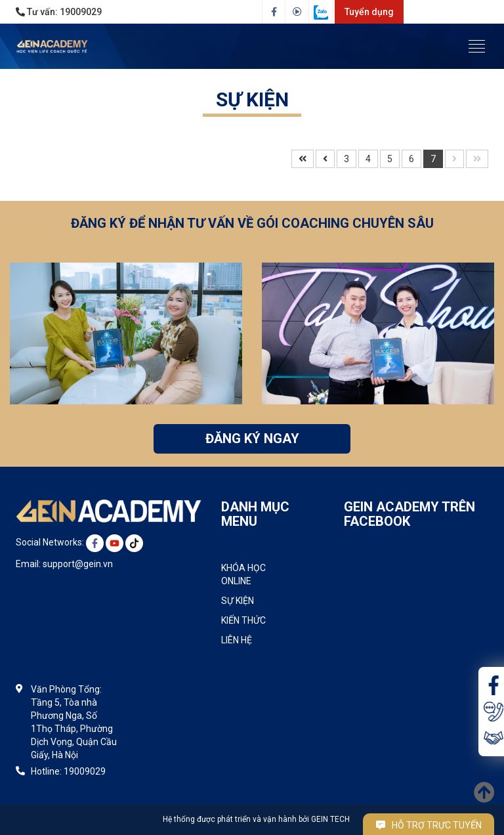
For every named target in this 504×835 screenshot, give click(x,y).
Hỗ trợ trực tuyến (429, 825)
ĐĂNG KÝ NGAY (252, 439)
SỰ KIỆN (252, 99)
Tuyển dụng (369, 12)
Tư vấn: (59, 12)
